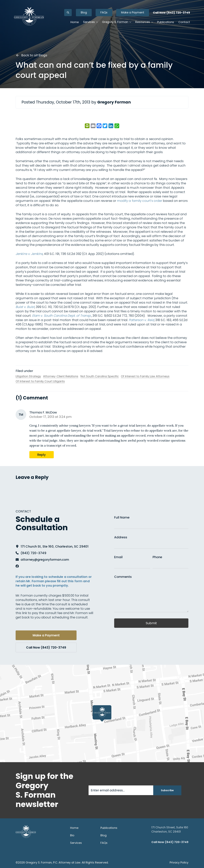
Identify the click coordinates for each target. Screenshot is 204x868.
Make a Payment (133, 12)
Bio (72, 835)
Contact (184, 22)
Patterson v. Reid (141, 320)
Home (75, 22)
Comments (123, 577)
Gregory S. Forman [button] (115, 22)
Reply (42, 455)
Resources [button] (143, 22)
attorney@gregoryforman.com (45, 560)
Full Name (122, 517)
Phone (157, 557)
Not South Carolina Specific (100, 376)
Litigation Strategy (28, 376)
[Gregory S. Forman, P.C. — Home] (29, 16)
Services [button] (89, 22)
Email (118, 557)
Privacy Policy (179, 862)
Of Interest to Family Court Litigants (40, 381)
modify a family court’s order (140, 201)
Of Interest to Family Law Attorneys (145, 376)
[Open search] (68, 13)
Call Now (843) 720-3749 (171, 13)
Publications (166, 22)
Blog (84, 12)
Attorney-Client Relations (61, 376)
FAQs (104, 12)
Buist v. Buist (25, 307)
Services (76, 843)
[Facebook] (17, 566)
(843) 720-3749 (33, 553)
